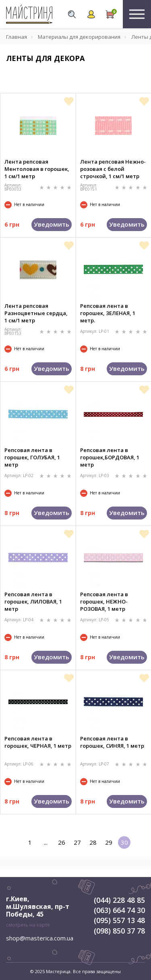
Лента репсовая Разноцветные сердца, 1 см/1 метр (36, 313)
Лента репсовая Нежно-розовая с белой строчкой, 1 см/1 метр (113, 169)
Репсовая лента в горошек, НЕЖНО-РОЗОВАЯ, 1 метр (104, 601)
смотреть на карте (28, 925)
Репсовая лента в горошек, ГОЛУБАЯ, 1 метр (32, 457)
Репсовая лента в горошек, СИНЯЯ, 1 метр (112, 742)
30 (124, 842)
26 (62, 842)
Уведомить (52, 224)
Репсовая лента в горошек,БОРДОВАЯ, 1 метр (110, 457)
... (46, 842)
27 (77, 842)
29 (109, 842)
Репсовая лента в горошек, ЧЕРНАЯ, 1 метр (38, 742)
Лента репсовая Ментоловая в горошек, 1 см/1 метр (37, 169)
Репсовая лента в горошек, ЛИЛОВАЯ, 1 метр (33, 601)
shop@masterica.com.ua (40, 938)
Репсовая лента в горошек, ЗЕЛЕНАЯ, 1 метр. (108, 313)
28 (93, 842)
